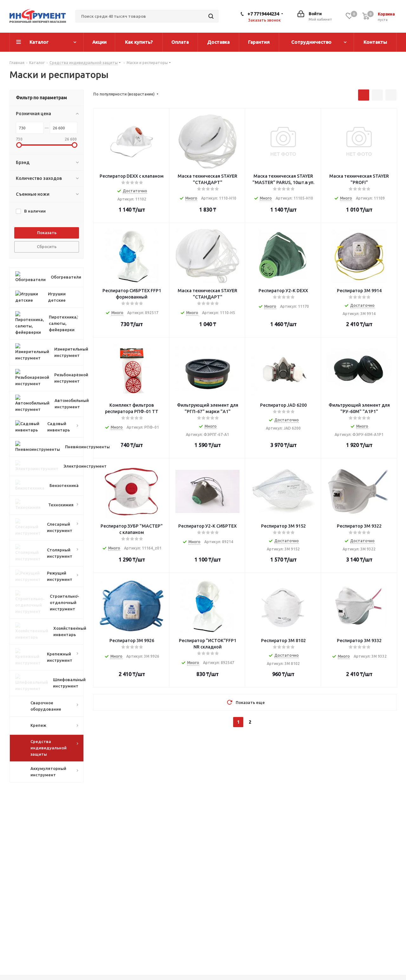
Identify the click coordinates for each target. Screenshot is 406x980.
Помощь (258, 926)
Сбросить (47, 247)
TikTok (390, 950)
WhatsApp (374, 950)
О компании (105, 937)
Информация (184, 926)
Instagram (343, 950)
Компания (102, 926)
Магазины (103, 946)
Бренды (257, 946)
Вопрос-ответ (264, 937)
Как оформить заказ (193, 937)
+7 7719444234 (263, 14)
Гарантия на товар (190, 962)
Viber (358, 950)
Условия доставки (190, 954)
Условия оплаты (188, 946)
